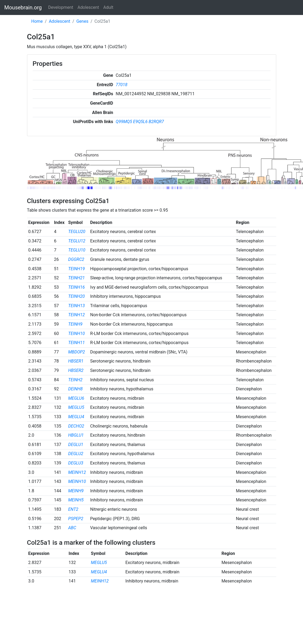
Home (37, 21)
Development (61, 7)
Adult (108, 7)
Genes (82, 21)
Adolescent (88, 7)
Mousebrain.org (23, 7)
